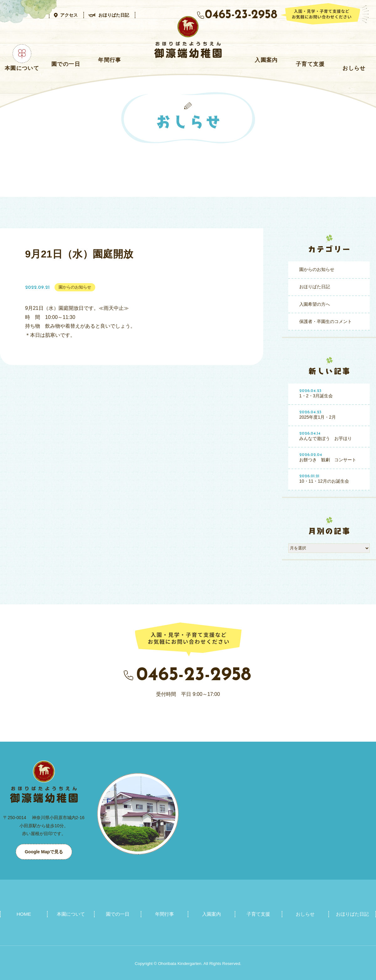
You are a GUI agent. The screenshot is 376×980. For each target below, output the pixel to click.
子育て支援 (310, 64)
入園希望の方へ (315, 304)
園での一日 (66, 64)
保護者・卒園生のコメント (326, 321)
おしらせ (354, 68)
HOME (24, 914)
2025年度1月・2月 (332, 415)
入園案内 (266, 60)
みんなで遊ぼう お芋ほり (332, 436)
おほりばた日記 (315, 287)
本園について (22, 68)
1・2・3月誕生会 (332, 394)
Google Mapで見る (44, 852)
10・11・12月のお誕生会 (332, 479)
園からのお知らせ (317, 269)
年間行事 (110, 60)
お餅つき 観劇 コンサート (332, 458)
